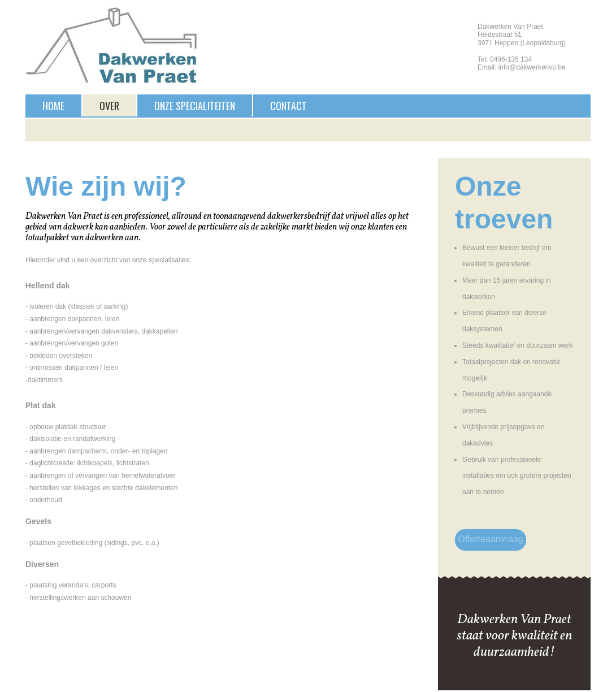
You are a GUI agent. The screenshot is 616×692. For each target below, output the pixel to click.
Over (109, 106)
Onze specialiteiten (195, 106)
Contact (289, 106)
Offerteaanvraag (490, 539)
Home (53, 106)
